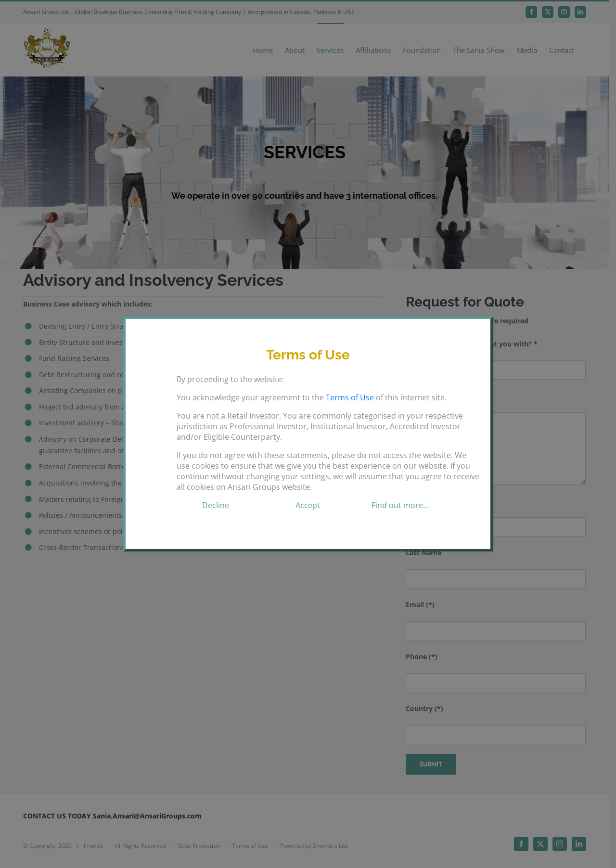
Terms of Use (350, 397)
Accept (308, 505)
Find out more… (400, 505)
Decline (216, 505)
